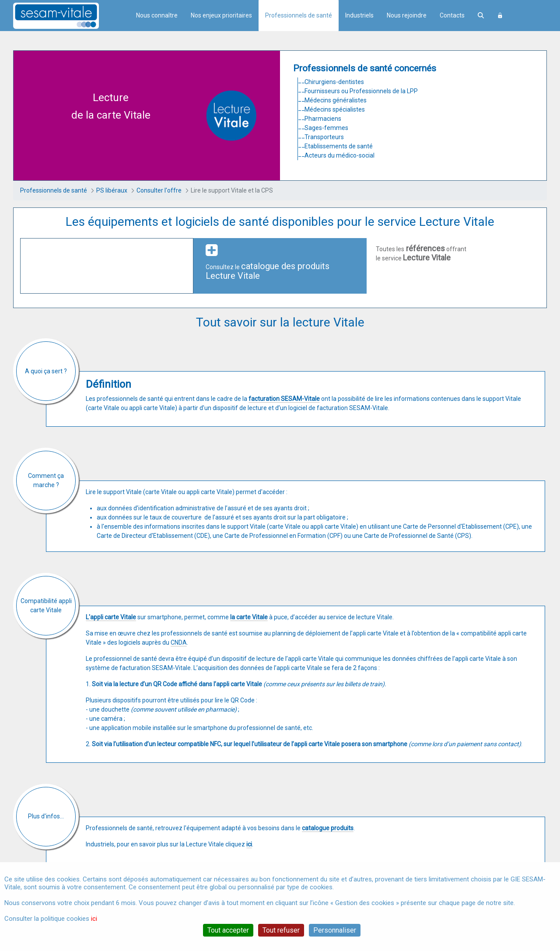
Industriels (359, 15)
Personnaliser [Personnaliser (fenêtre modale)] (335, 930)
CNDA (179, 642)
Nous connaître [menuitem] (157, 15)
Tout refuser (281, 930)
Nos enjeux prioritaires (221, 15)
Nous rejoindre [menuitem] (407, 15)
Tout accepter (228, 930)
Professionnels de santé (299, 15)
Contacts (452, 15)
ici (94, 919)
